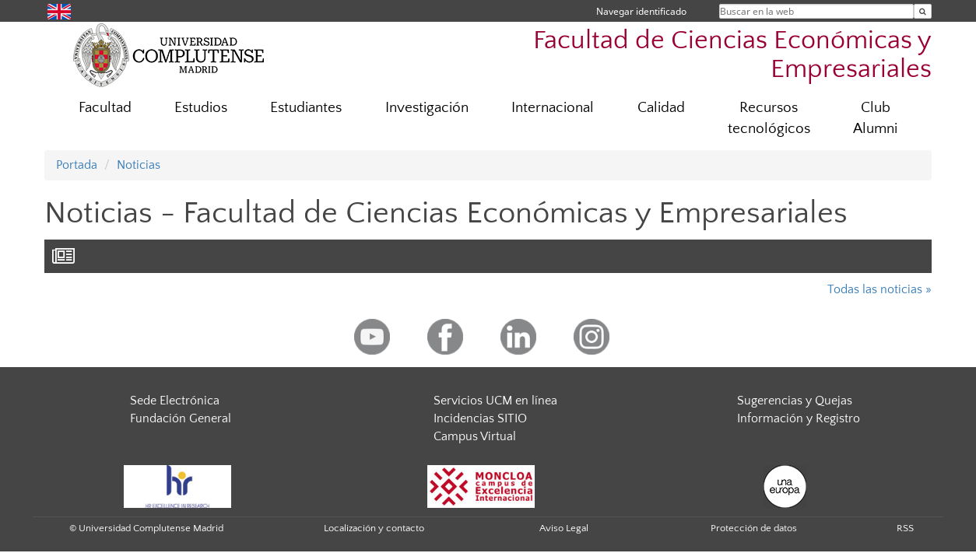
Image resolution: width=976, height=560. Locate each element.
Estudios (201, 108)
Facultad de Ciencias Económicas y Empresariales (732, 55)
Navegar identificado (641, 11)
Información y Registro (799, 418)
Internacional (553, 108)
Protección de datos (754, 528)
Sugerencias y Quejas (795, 401)
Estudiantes (306, 108)
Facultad (105, 108)
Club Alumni (875, 118)
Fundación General (181, 418)
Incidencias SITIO (480, 418)
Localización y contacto (374, 528)
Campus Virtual (475, 436)
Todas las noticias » (879, 289)
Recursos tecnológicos (769, 118)
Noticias (139, 165)
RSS (905, 528)
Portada (77, 165)
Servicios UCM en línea (495, 401)
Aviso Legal (564, 528)
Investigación (427, 108)
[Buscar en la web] (923, 11)
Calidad (661, 108)
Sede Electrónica (175, 401)
